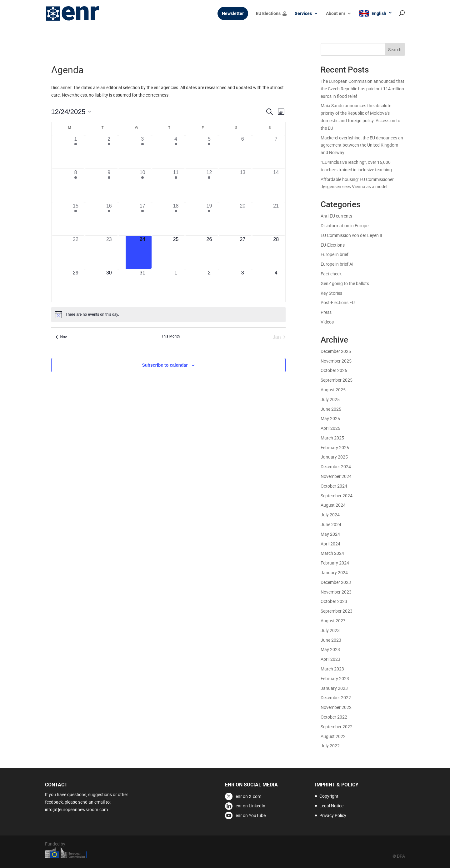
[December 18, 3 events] (176, 219)
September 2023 (337, 611)
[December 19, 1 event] (209, 219)
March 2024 (332, 553)
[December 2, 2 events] (109, 152)
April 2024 (330, 544)
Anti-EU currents (336, 216)
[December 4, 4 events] (176, 152)
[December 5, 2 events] (209, 152)
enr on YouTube (251, 815)
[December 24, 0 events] (142, 252)
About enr (336, 14)
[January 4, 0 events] (276, 286)
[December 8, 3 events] (76, 185)
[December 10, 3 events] (142, 185)
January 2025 (334, 457)
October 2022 (334, 717)
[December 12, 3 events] (209, 185)
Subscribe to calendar (165, 365)
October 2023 (334, 601)
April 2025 (330, 428)
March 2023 (332, 669)
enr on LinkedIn (250, 806)
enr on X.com (248, 796)
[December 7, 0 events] (276, 152)
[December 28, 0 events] (276, 252)
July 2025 (330, 399)
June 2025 (331, 409)
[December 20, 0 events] (243, 219)
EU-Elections (333, 245)
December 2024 (336, 467)
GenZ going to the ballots (345, 283)
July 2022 (330, 746)
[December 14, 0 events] (276, 185)
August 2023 (333, 621)
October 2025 (334, 370)
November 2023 (336, 592)
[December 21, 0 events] (276, 219)
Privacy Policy (333, 815)
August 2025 (333, 390)
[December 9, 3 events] (109, 185)
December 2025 (336, 351)
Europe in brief (335, 254)
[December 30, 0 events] (109, 286)
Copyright (329, 796)
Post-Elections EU (338, 302)
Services (303, 14)
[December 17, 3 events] (142, 219)
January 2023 (334, 688)
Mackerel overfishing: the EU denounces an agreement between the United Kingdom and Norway (362, 145)
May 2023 (330, 649)
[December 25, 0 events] (176, 252)
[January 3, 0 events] (243, 286)
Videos (327, 322)
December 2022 (336, 697)
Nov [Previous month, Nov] (61, 337)
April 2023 (330, 659)
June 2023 (331, 640)
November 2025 (336, 361)
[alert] (168, 314)
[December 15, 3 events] (76, 219)
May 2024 (330, 534)
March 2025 (332, 438)
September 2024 (337, 496)
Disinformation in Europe (345, 226)
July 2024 (330, 515)
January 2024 (334, 572)
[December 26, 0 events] (209, 252)
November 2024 (336, 476)
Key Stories (331, 293)
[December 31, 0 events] (142, 286)
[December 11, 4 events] (176, 185)
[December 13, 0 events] (243, 185)
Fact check (331, 274)
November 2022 (336, 707)
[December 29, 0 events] (76, 286)
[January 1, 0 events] (176, 286)
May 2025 (330, 418)
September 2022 (337, 727)
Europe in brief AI (337, 264)
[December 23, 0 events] (109, 252)
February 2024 (335, 563)
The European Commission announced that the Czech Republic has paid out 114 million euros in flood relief (362, 89)
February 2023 (335, 678)
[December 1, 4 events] (76, 152)
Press (326, 312)
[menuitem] (376, 19)
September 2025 (337, 380)
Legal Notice (331, 806)
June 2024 (331, 524)
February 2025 (335, 447)
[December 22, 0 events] (76, 252)
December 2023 (336, 582)
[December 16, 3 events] (109, 219)
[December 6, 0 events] (243, 152)
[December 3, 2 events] (142, 152)
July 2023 (330, 630)
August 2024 (333, 505)
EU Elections (268, 14)
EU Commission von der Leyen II (351, 235)
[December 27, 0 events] (243, 252)
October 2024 (334, 486)
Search (395, 50)
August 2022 (333, 736)
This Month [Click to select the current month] (170, 336)
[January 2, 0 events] (209, 286)
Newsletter (233, 14)
